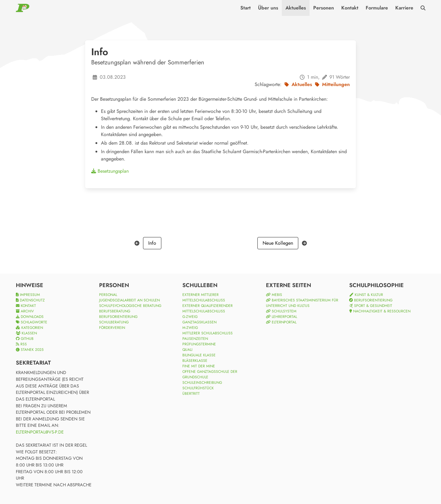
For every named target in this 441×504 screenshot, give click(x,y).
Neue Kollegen (278, 243)
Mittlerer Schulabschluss (208, 333)
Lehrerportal (281, 317)
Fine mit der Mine (199, 366)
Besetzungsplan (110, 171)
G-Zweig (190, 317)
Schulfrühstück (198, 388)
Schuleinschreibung (202, 383)
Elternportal (281, 322)
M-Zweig (190, 328)
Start (246, 8)
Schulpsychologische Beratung (130, 306)
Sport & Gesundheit (371, 306)
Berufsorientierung (118, 317)
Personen (324, 8)
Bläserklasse (195, 361)
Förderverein (112, 328)
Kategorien (29, 328)
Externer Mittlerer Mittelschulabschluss (204, 297)
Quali (187, 350)
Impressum (28, 295)
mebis (274, 295)
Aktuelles (296, 8)
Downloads (30, 317)
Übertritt (191, 394)
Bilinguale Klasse (199, 355)
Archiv (25, 311)
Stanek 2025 (30, 350)
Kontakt (350, 8)
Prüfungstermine (199, 344)
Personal (108, 295)
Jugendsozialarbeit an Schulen (129, 300)
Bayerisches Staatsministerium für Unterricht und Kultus (302, 303)
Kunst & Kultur (366, 295)
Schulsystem (281, 311)
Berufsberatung (115, 311)
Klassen (26, 333)
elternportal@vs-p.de (40, 432)
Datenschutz (30, 300)
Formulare (377, 8)
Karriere (404, 8)
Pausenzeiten (195, 339)
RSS (21, 344)
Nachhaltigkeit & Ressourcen (380, 311)
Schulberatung (114, 322)
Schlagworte (32, 322)
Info (152, 243)
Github (25, 339)
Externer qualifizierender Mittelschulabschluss (208, 308)
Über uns (268, 8)
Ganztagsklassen (199, 322)
